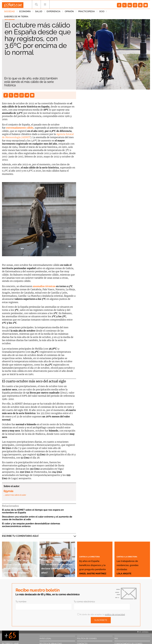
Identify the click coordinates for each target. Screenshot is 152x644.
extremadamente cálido (20, 128)
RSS (116, 639)
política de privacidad (115, 614)
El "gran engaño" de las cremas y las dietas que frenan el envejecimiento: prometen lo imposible (19, 558)
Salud (39, 13)
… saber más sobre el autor (15, 495)
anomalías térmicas (44, 286)
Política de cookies (87, 639)
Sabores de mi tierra (121, 13)
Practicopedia (86, 13)
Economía (25, 13)
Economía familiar (54, 542)
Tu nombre (21, 602)
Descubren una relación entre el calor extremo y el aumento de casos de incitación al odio (37, 518)
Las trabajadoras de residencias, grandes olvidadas (132, 560)
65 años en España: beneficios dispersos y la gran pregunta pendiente (93, 558)
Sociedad (9, 13)
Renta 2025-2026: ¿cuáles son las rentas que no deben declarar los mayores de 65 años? (56, 560)
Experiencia (54, 13)
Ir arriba (143, 632)
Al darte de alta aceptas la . (101, 614)
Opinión (69, 13)
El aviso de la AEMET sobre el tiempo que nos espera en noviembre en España (33, 511)
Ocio (102, 13)
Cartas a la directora (94, 544)
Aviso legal (45, 639)
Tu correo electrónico (84, 602)
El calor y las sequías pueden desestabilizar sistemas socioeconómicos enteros (31, 525)
